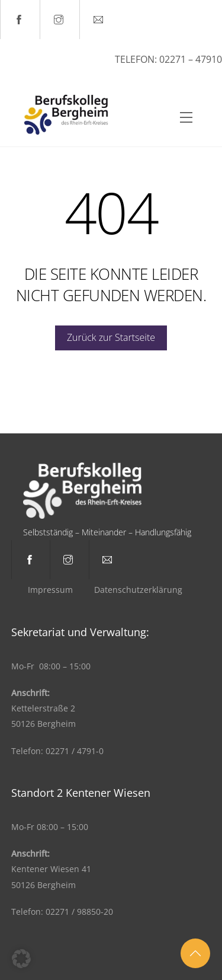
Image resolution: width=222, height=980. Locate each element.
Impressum (50, 590)
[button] (21, 959)
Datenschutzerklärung (138, 590)
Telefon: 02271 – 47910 (168, 59)
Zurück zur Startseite (111, 337)
